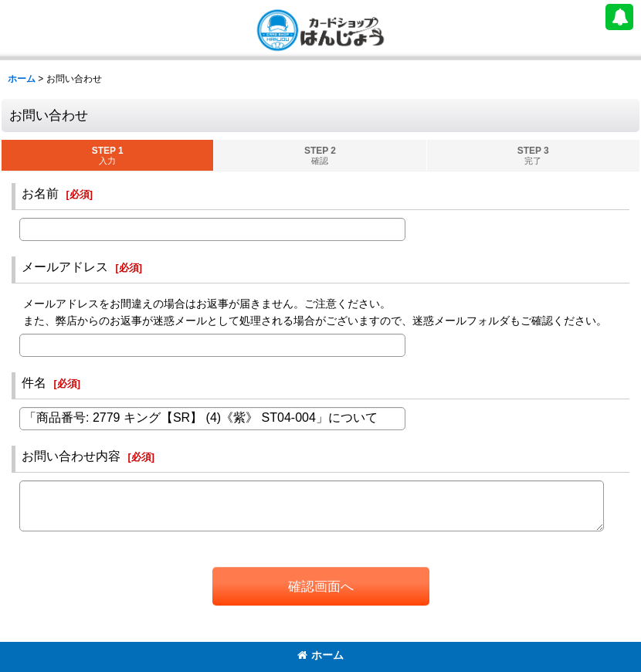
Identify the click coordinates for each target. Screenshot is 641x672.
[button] (619, 17)
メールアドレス (65, 266)
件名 (34, 382)
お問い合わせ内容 (71, 456)
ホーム (320, 655)
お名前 (40, 193)
